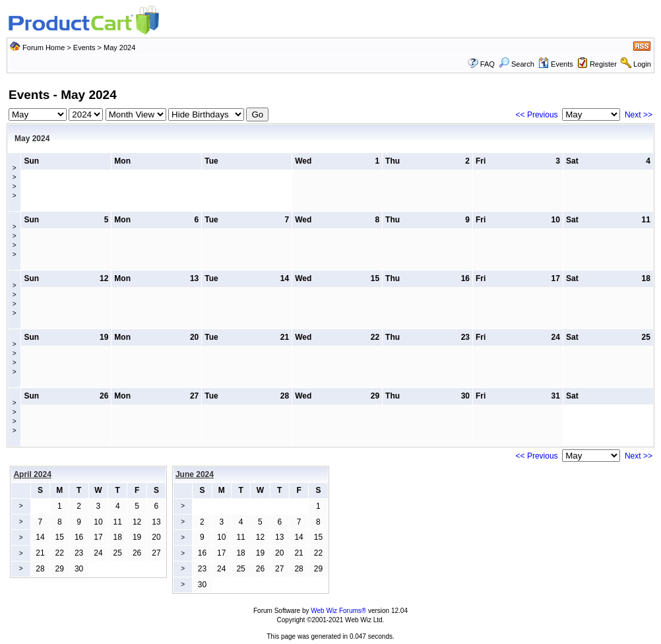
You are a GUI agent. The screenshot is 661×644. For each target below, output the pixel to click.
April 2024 (32, 474)
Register (603, 64)
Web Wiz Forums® (338, 611)
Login (642, 64)
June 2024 (195, 474)
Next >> (639, 115)
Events (84, 48)
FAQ (488, 64)
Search (517, 64)
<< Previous (537, 115)
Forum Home (44, 48)
